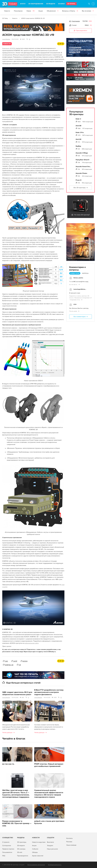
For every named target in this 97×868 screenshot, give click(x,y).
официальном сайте (32, 643)
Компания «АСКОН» (9, 48)
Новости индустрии (39, 842)
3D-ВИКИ (61, 4)
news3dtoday (6, 39)
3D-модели (21, 846)
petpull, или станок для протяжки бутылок (49, 822)
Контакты (69, 838)
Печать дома (73, 311)
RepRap (78, 146)
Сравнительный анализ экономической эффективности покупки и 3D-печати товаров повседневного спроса (49, 794)
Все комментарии (80, 317)
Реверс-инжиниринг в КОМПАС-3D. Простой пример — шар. (17, 823)
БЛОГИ (23, 4)
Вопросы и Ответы (70, 11)
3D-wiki (20, 852)
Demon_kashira (78, 278)
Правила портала (8, 849)
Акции (41, 11)
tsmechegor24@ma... (80, 289)
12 (61, 697)
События (35, 849)
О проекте (6, 842)
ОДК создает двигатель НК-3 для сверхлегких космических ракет (17, 693)
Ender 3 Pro (80, 132)
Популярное (18, 11)
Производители (23, 856)
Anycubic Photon (81, 173)
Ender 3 (78, 119)
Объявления (53, 11)
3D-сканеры (21, 849)
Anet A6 (78, 139)
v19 (20, 665)
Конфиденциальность (55, 865)
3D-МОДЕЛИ (51, 4)
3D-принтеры (22, 842)
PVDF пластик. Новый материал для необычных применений (49, 765)
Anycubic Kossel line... (83, 167)
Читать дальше (7, 733)
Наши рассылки (52, 849)
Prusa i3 (78, 180)
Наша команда (71, 845)
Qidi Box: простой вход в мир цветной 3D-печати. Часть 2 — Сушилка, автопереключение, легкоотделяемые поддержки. (16, 794)
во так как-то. (8, 764)
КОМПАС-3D (9, 665)
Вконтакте (50, 842)
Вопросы (85, 273)
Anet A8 (78, 126)
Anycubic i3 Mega (82, 153)
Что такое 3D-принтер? (82, 215)
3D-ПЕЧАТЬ (71, 4)
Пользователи (7, 852)
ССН (75, 304)
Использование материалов (36, 865)
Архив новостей (38, 856)
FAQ (4, 856)
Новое (31, 11)
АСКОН (25, 661)
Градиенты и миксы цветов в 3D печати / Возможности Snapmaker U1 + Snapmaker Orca (80, 298)
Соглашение (7, 846)
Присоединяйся (80, 31)
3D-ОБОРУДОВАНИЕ (36, 4)
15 (30, 39)
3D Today (5, 18)
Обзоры (35, 852)
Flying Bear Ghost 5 (82, 160)
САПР (15, 661)
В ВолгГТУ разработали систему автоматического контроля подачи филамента (49, 692)
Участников (76, 21)
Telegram (50, 846)
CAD (6, 661)
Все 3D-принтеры (80, 188)
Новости (7, 11)
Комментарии (75, 273)
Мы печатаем (88, 11)
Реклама (6, 29)
